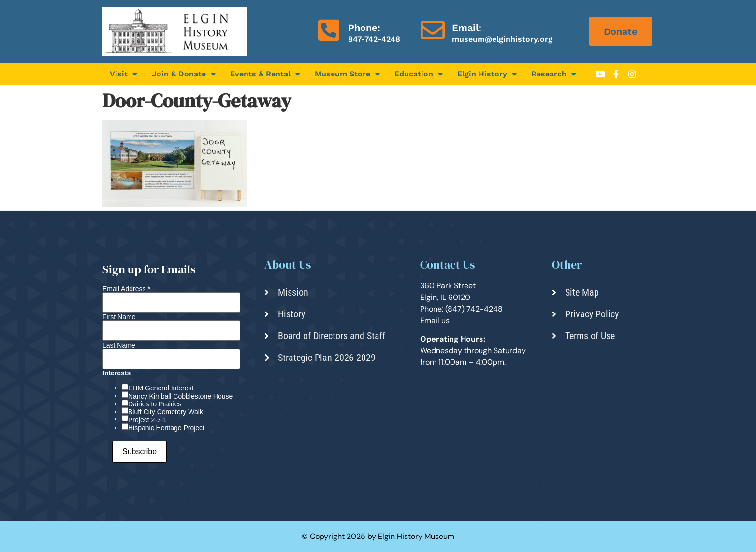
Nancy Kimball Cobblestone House (180, 396)
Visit (124, 74)
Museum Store (347, 74)
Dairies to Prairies (155, 404)
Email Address (126, 289)
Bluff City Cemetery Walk (166, 412)
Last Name (119, 345)
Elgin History (487, 74)
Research (554, 74)
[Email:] (433, 30)
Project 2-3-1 (147, 420)
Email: (467, 28)
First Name (119, 317)
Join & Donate (184, 74)
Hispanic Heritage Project (166, 428)
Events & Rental (265, 74)
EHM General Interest (161, 388)
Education (419, 74)
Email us (435, 321)
